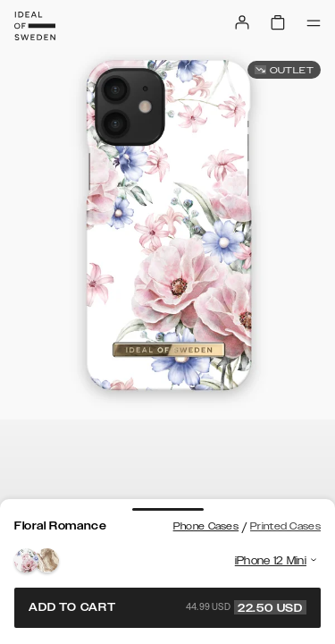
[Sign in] (242, 22)
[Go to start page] (35, 26)
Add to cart (167, 607)
